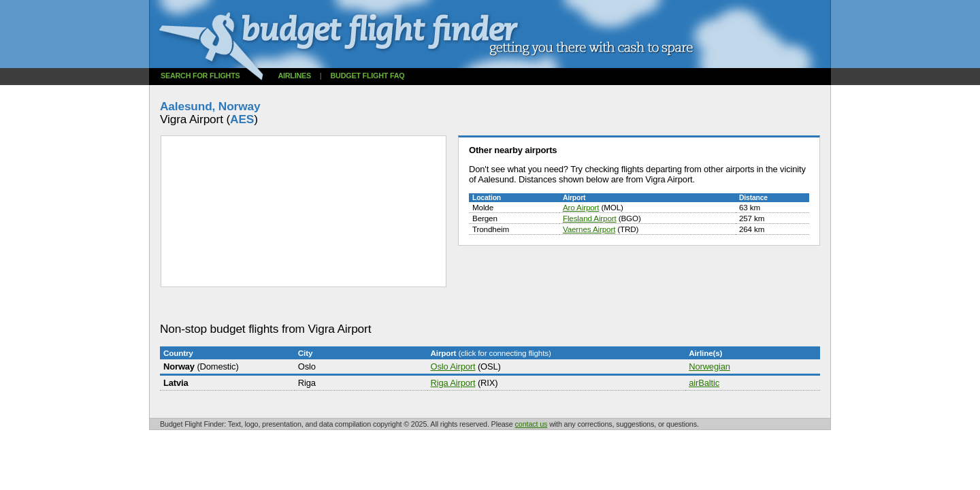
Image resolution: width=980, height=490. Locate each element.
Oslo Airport (453, 366)
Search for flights (200, 76)
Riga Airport (453, 383)
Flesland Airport (590, 218)
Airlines (294, 76)
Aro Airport (581, 207)
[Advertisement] (408, 305)
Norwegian (709, 366)
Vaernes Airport (589, 229)
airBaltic (704, 383)
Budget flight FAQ (368, 76)
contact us (532, 424)
